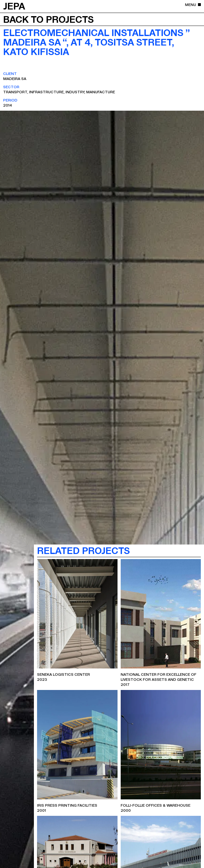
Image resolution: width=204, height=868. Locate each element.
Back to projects (48, 19)
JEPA (14, 6)
